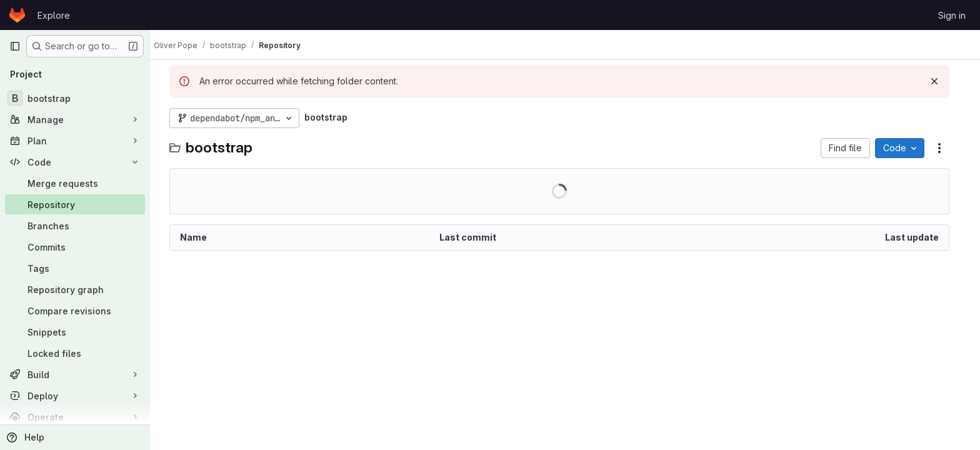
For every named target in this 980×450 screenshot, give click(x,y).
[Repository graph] (75, 289)
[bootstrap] (75, 98)
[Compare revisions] (75, 311)
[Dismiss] (940, 81)
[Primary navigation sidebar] (15, 46)
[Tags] (75, 268)
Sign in (952, 15)
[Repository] (75, 204)
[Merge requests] (75, 183)
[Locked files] (75, 353)
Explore (54, 15)
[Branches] (75, 226)
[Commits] (75, 247)
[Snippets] (75, 332)
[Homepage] (17, 15)
